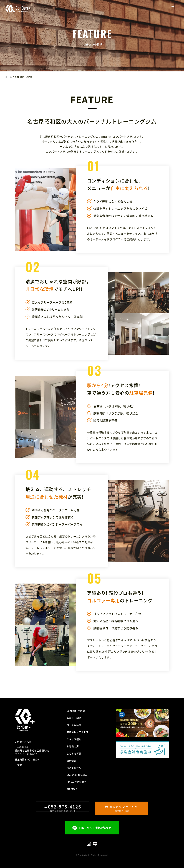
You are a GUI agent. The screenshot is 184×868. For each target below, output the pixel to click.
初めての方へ (74, 768)
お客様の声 (73, 746)
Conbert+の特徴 (76, 711)
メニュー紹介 (74, 718)
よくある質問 (74, 753)
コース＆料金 (74, 725)
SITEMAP (72, 789)
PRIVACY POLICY (76, 782)
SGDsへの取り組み (77, 775)
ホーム (9, 77)
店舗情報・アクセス (78, 732)
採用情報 (71, 761)
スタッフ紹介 (74, 739)
